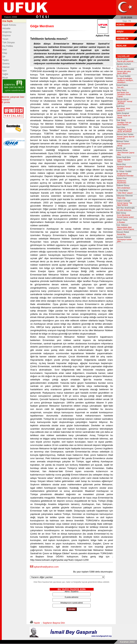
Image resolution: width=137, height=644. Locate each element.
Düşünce (6, 36)
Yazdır (37, 623)
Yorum (5, 39)
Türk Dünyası (9, 43)
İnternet (6, 67)
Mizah (5, 78)
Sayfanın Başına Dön (54, 623)
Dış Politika (8, 46)
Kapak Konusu (9, 25)
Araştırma (7, 32)
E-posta (6, 102)
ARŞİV (120, 32)
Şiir (4, 57)
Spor (4, 71)
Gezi (4, 50)
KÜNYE (121, 25)
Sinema (6, 64)
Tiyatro (5, 60)
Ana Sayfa (7, 21)
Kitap (5, 53)
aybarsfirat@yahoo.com (46, 567)
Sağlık (5, 74)
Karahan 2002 (127, 642)
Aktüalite (6, 28)
